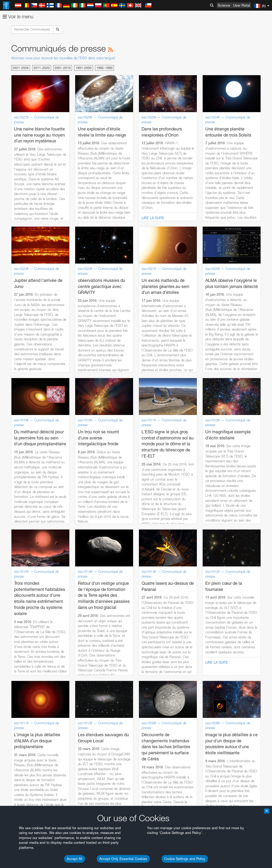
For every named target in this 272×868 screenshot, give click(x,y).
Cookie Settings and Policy (185, 859)
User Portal (242, 5)
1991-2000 (84, 68)
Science (224, 5)
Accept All (75, 859)
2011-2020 (42, 68)
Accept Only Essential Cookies (123, 859)
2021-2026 (21, 68)
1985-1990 (105, 68)
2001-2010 (63, 68)
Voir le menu (18, 17)
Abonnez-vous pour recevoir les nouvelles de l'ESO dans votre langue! (63, 58)
